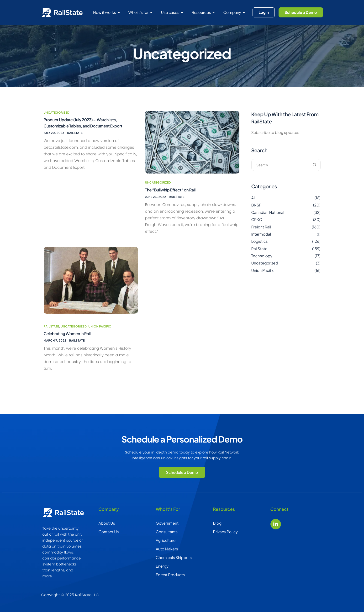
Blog (217, 523)
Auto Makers (167, 549)
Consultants (167, 532)
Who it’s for (140, 12)
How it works (106, 12)
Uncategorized (57, 117)
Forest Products (170, 575)
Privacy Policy (225, 532)
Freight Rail (261, 231)
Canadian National (268, 217)
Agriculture (166, 540)
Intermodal (261, 238)
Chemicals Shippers (174, 557)
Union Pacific (100, 327)
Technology (262, 260)
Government (167, 523)
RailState (75, 139)
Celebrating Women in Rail (69, 335)
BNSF (256, 209)
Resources (203, 12)
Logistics (260, 245)
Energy (162, 566)
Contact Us (109, 532)
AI (253, 202)
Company (234, 12)
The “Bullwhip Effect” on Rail (173, 196)
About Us (107, 523)
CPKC (257, 224)
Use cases (172, 12)
